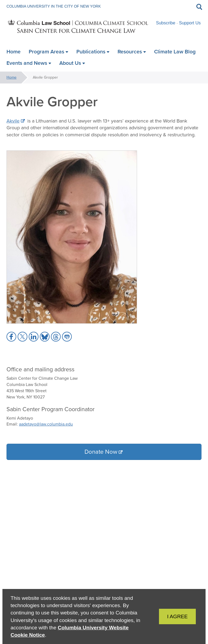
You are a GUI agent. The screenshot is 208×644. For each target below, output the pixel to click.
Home (12, 77)
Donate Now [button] (101, 452)
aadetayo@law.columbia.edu (46, 424)
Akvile (13, 121)
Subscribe (166, 23)
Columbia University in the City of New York (54, 6)
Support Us (190, 23)
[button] (11, 337)
